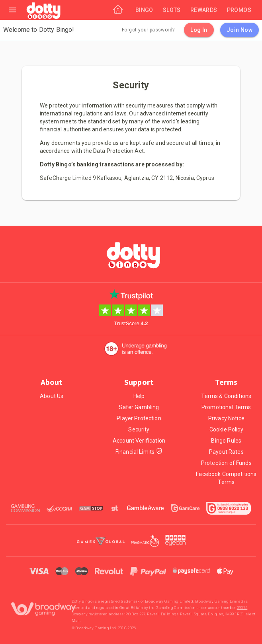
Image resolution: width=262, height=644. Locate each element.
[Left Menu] (12, 10)
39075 (242, 608)
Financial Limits (139, 452)
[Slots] (172, 10)
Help (139, 396)
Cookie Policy (226, 429)
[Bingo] (144, 10)
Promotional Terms (226, 407)
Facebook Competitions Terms (226, 478)
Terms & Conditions (226, 396)
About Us (52, 396)
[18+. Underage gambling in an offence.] (136, 349)
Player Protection (139, 418)
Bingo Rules (226, 441)
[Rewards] (204, 10)
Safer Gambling (139, 407)
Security (139, 429)
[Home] (44, 11)
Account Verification (139, 441)
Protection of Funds (226, 463)
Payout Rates (226, 452)
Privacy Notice (226, 418)
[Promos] (239, 10)
